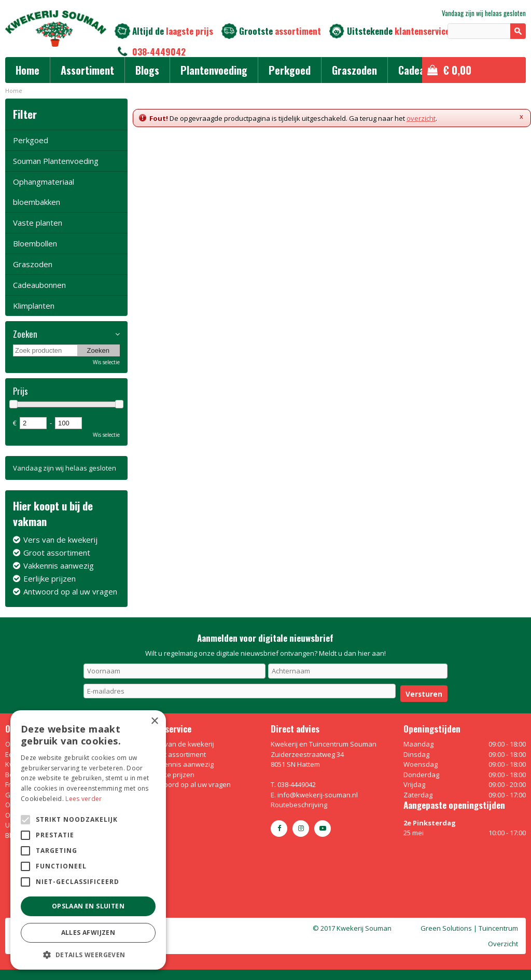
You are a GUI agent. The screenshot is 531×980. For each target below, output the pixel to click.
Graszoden (33, 264)
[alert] (88, 840)
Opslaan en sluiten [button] (88, 906)
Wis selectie (106, 362)
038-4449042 (159, 52)
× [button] (154, 721)
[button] (88, 954)
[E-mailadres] (240, 691)
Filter (25, 114)
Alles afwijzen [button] (88, 933)
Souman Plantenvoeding (56, 161)
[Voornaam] (174, 671)
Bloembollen (35, 243)
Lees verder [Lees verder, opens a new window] (83, 799)
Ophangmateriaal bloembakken (44, 192)
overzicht (421, 118)
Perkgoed (31, 140)
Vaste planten (38, 223)
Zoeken (25, 334)
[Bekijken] (474, 70)
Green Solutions (446, 928)
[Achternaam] (358, 671)
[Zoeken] (487, 31)
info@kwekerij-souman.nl (318, 795)
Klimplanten (34, 306)
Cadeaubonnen (39, 285)
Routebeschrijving (299, 805)
